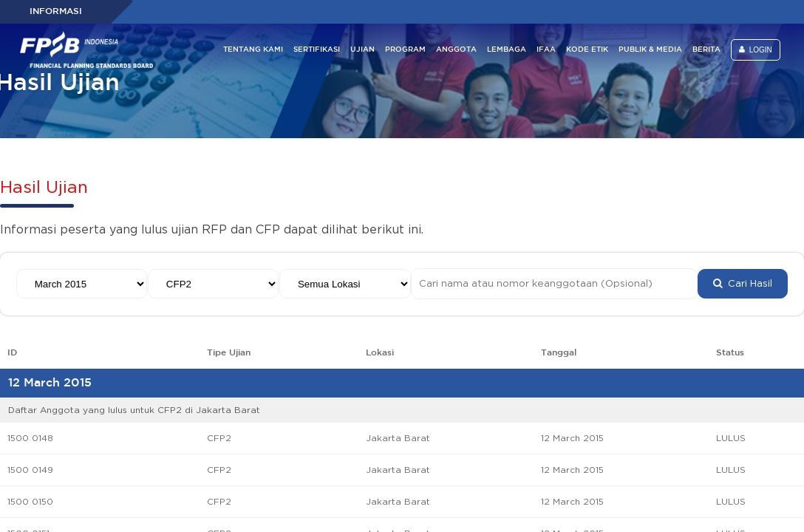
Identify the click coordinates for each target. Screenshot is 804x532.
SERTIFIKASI (317, 50)
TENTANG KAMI (253, 50)
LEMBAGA (507, 50)
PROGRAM (405, 50)
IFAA (546, 50)
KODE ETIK (587, 50)
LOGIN (756, 50)
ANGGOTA (456, 50)
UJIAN (362, 50)
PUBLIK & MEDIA (650, 50)
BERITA (706, 50)
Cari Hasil (743, 284)
